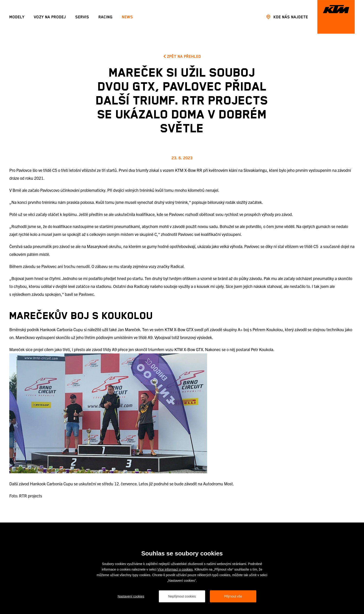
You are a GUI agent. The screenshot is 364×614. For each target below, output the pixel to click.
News (127, 17)
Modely (17, 17)
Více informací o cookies (175, 569)
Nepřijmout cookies (182, 596)
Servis (82, 17)
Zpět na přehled (182, 56)
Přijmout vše (233, 596)
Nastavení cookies (131, 596)
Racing (106, 17)
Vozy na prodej (50, 17)
